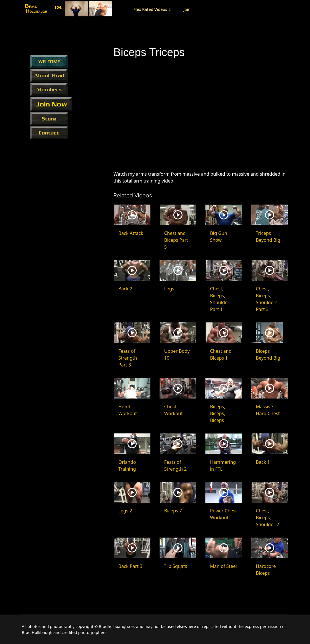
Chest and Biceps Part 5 (176, 240)
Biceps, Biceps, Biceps (218, 413)
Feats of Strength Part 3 (128, 358)
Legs (169, 289)
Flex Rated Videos (147, 9)
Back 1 (263, 462)
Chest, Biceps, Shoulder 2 (267, 518)
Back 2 (125, 289)
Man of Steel (223, 566)
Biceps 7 (173, 511)
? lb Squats (176, 566)
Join (184, 9)
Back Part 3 (130, 566)
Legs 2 (125, 511)
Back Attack (131, 233)
